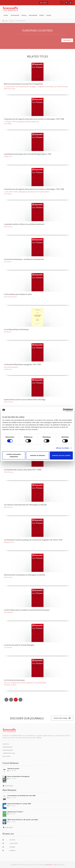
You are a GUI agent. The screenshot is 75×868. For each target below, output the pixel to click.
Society (49, 15)
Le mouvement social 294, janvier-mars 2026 (21, 796)
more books (8, 786)
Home (6, 15)
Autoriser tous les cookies (61, 455)
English (44, 3)
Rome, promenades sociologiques (18, 776)
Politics (42, 15)
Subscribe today (62, 718)
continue (39, 738)
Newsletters (67, 40)
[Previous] (6, 700)
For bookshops (8, 750)
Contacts (6, 744)
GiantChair (49, 865)
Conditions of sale (9, 753)
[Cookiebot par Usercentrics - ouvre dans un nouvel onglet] (64, 410)
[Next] (20, 700)
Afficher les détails (62, 448)
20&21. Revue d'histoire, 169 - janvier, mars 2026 (22, 820)
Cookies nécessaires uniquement (14, 455)
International (33, 15)
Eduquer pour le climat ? (15, 812)
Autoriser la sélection (37, 455)
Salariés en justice (13, 768)
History (24, 15)
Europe (12, 21)
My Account (7, 756)
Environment (15, 15)
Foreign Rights (8, 747)
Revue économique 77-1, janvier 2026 (19, 804)
